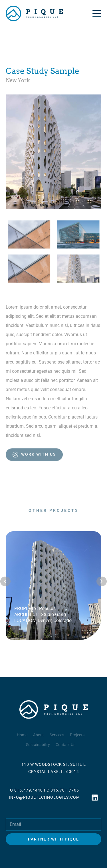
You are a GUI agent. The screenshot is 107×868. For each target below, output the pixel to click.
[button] (5, 581)
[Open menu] (97, 13)
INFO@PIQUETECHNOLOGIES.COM (44, 797)
